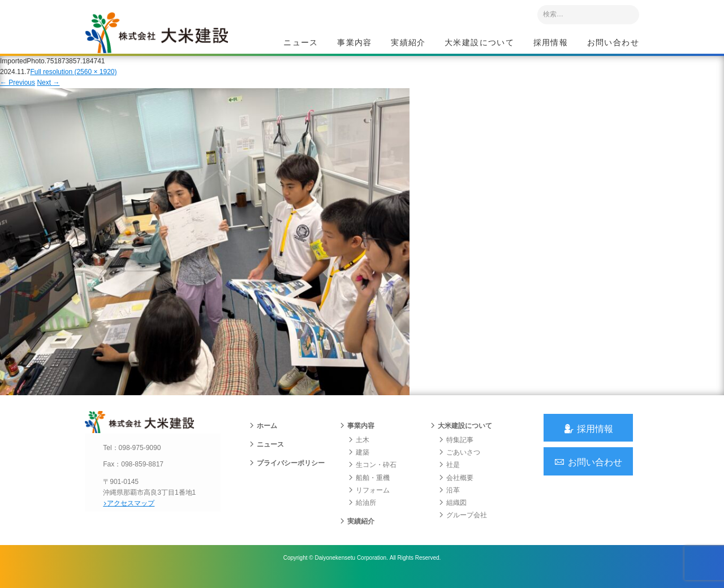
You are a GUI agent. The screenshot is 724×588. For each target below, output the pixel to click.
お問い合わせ (613, 43)
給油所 (362, 513)
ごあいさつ (459, 462)
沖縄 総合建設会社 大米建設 (163, 37)
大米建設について (479, 43)
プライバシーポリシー (287, 473)
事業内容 (355, 43)
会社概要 (456, 487)
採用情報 (551, 43)
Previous (18, 89)
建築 (359, 462)
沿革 (449, 500)
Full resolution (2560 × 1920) (73, 79)
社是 (449, 475)
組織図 (453, 513)
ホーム (263, 436)
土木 (359, 450)
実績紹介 (408, 43)
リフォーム (369, 500)
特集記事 (456, 450)
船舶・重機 (369, 487)
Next (48, 89)
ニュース (301, 43)
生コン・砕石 (372, 475)
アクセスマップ (133, 513)
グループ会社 (463, 525)
